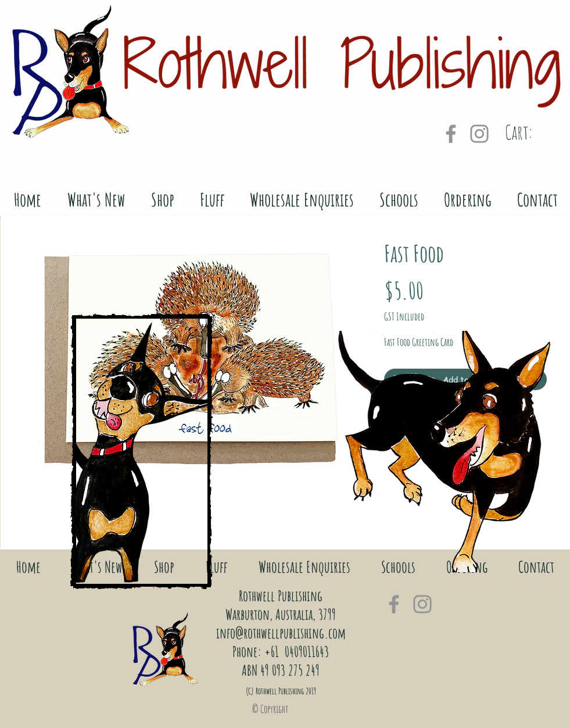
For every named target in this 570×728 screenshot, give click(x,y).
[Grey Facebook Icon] (451, 134)
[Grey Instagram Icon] (479, 134)
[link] (534, 133)
